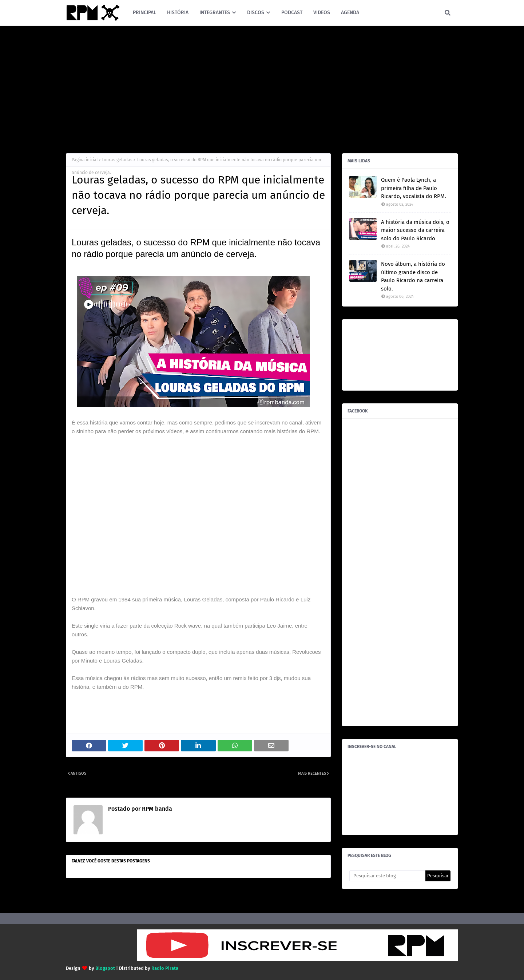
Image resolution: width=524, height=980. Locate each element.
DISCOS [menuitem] (256, 13)
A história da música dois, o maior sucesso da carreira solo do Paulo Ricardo (415, 230)
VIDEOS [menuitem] (322, 13)
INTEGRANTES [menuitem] (215, 13)
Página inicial (85, 160)
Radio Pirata (165, 968)
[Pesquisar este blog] (387, 876)
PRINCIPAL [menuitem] (144, 13)
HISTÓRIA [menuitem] (178, 13)
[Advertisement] (262, 88)
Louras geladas (117, 160)
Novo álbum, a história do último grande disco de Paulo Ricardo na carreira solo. (413, 276)
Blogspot (105, 968)
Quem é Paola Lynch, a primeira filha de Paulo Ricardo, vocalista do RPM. (414, 188)
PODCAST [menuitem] (292, 13)
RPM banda (156, 809)
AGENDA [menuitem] (350, 13)
